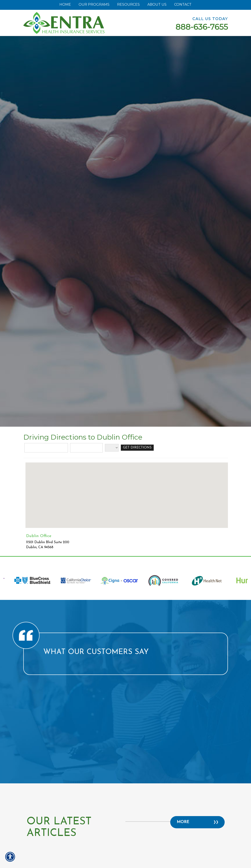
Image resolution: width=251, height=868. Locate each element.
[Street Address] (46, 448)
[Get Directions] (138, 448)
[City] (86, 448)
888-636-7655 (202, 27)
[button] (127, 491)
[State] (112, 448)
